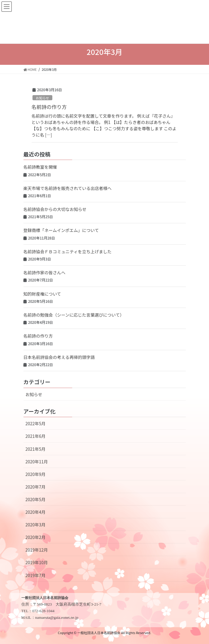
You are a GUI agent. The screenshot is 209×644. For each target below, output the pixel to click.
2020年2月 (36, 537)
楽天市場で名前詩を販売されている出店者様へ (68, 188)
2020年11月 (37, 462)
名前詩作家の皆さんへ (45, 272)
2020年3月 (36, 525)
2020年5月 (36, 499)
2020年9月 (36, 474)
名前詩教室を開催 (40, 167)
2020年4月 (36, 512)
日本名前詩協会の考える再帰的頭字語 (59, 357)
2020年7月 (36, 487)
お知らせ (43, 98)
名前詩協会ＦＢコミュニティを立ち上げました (68, 251)
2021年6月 (36, 436)
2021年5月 (36, 449)
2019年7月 (36, 575)
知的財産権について (42, 294)
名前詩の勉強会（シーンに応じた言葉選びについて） (74, 315)
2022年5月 (36, 423)
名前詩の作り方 (49, 107)
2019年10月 (37, 562)
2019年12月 (37, 550)
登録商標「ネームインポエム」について (61, 230)
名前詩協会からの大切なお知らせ (55, 209)
